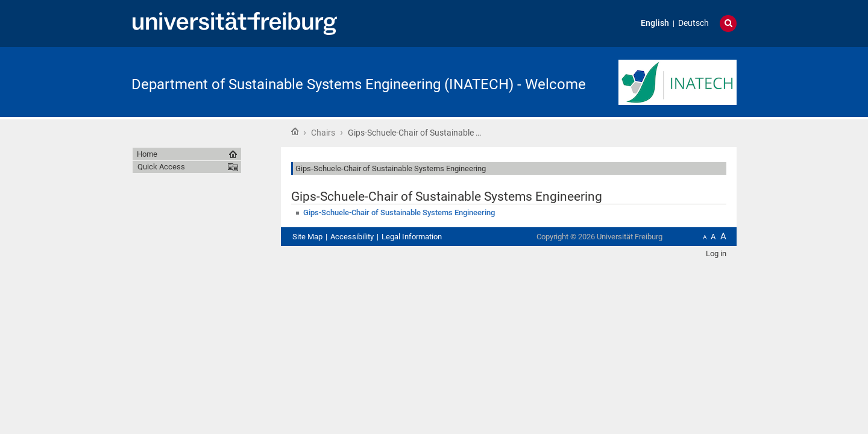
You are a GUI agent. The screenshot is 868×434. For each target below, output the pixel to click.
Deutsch (693, 23)
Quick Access (161, 167)
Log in (716, 253)
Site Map (307, 237)
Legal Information (412, 237)
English (655, 23)
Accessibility (352, 237)
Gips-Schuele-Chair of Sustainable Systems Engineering (399, 212)
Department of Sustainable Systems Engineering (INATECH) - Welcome (359, 84)
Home (295, 131)
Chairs (323, 133)
